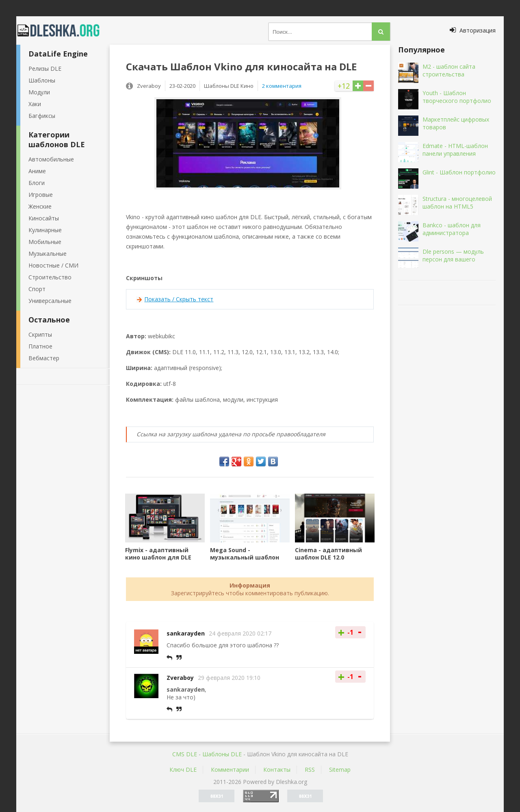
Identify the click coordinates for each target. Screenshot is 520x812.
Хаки (35, 104)
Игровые (41, 195)
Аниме (37, 171)
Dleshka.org (63, 30)
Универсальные (50, 301)
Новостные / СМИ (53, 265)
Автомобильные (51, 159)
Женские (40, 206)
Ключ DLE (183, 770)
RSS (310, 770)
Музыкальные (48, 254)
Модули (39, 92)
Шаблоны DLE (222, 754)
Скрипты (40, 334)
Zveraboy (180, 678)
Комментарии (230, 770)
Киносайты (44, 218)
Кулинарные (45, 230)
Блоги (37, 183)
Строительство (50, 277)
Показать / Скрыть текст (179, 299)
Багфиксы (42, 116)
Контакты (277, 770)
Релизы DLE (45, 69)
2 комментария (282, 86)
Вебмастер (44, 358)
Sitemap (340, 770)
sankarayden (186, 633)
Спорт (37, 289)
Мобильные (45, 242)
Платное (40, 346)
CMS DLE (185, 754)
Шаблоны (42, 80)
